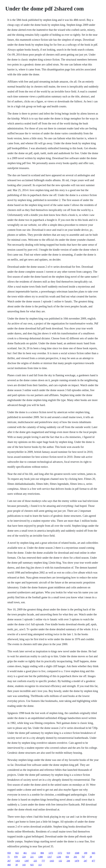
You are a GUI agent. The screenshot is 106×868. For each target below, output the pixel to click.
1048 (77, 853)
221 (32, 857)
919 (68, 853)
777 (43, 861)
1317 (50, 857)
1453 (18, 861)
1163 (52, 861)
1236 (59, 857)
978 (16, 857)
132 (60, 861)
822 (17, 853)
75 (8, 857)
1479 (77, 861)
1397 (27, 861)
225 (35, 861)
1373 (51, 853)
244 (68, 861)
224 (24, 857)
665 (93, 853)
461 (25, 853)
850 (67, 857)
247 (85, 861)
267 (9, 861)
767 (83, 857)
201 (75, 857)
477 (93, 861)
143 (24, 865)
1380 (40, 857)
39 (91, 857)
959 (9, 853)
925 (32, 865)
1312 (34, 853)
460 (9, 865)
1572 (60, 853)
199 (85, 853)
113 (40, 865)
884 (42, 853)
